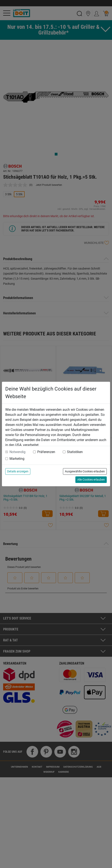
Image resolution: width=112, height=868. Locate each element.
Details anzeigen (18, 471)
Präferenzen (46, 452)
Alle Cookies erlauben (91, 480)
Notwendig (17, 452)
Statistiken (75, 452)
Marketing (17, 459)
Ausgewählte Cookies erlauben (85, 471)
